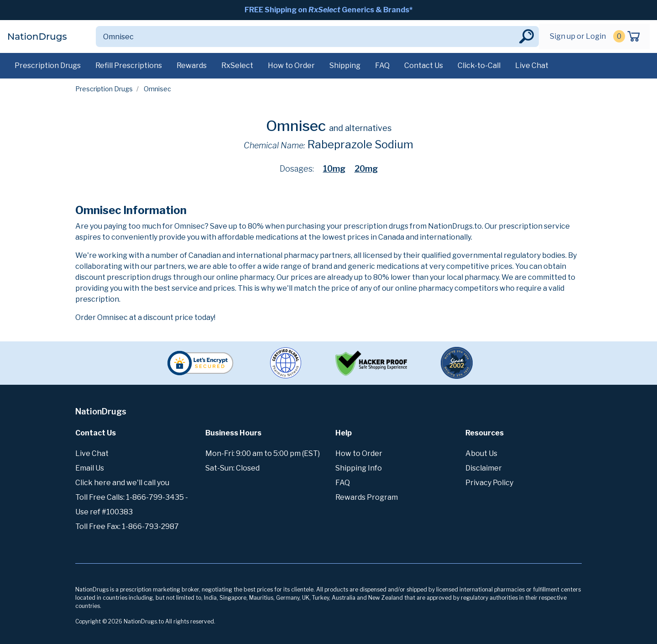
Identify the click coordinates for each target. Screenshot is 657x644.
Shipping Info (359, 468)
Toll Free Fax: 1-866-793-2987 (127, 526)
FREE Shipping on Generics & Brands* (328, 10)
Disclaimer (484, 468)
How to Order (291, 65)
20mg (366, 169)
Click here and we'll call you (122, 483)
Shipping (345, 65)
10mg (334, 169)
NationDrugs (37, 37)
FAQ (382, 65)
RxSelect (237, 65)
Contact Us (424, 65)
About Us (481, 453)
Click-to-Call (479, 65)
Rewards (192, 65)
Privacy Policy (489, 483)
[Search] (307, 37)
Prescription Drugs (48, 65)
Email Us (90, 468)
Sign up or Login (578, 36)
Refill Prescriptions (129, 65)
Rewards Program (367, 497)
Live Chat (532, 65)
